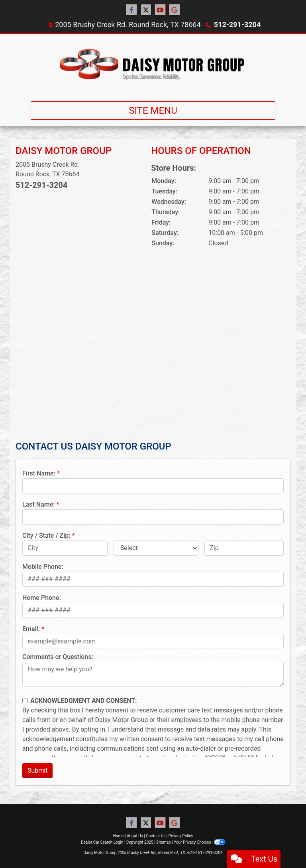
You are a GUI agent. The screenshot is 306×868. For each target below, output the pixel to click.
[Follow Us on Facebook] (131, 10)
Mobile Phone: (43, 567)
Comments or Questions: (58, 657)
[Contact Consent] (25, 701)
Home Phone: (42, 598)
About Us (135, 836)
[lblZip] (244, 548)
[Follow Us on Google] (175, 10)
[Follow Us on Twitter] (146, 10)
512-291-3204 (237, 25)
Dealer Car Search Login (102, 842)
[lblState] (156, 548)
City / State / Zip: (46, 536)
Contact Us (156, 836)
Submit (37, 770)
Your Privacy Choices (199, 842)
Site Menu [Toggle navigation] (153, 110)
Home (119, 836)
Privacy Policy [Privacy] (181, 836)
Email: (31, 629)
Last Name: (39, 504)
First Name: (39, 473)
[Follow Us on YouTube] (160, 10)
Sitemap (164, 842)
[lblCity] (65, 548)
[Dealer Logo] (153, 65)
